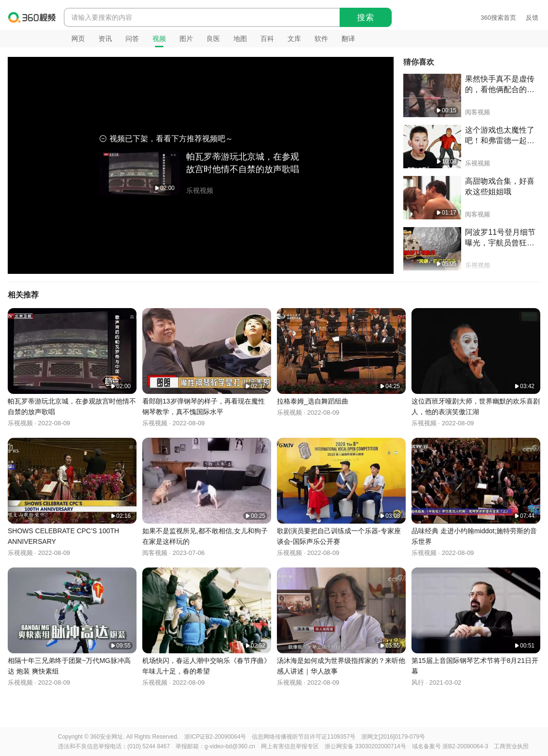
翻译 (348, 39)
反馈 (532, 18)
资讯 (105, 39)
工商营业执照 (511, 746)
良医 (213, 39)
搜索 (366, 18)
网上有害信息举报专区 (290, 746)
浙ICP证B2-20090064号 (215, 737)
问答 (132, 39)
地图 (240, 39)
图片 (186, 39)
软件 (321, 39)
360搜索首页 (498, 18)
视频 (159, 39)
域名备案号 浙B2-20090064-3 (450, 746)
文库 (294, 39)
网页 (78, 39)
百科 (267, 39)
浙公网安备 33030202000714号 (365, 746)
